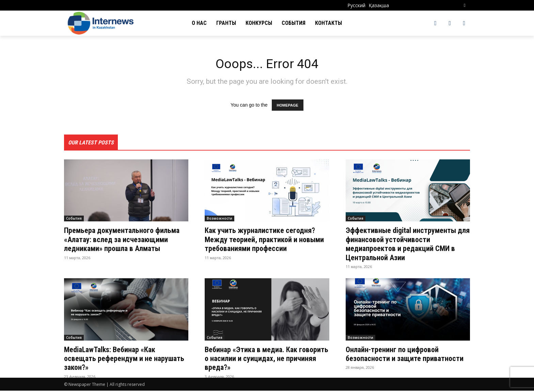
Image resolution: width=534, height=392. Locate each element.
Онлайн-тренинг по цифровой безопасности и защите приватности (397, 360)
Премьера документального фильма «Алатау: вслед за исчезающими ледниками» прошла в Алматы (125, 245)
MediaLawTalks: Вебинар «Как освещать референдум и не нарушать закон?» (114, 360)
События (74, 220)
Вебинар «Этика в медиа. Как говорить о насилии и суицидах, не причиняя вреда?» (265, 360)
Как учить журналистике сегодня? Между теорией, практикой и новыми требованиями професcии (265, 241)
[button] (465, 5)
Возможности (219, 220)
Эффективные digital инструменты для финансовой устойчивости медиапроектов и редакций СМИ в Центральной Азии (406, 245)
